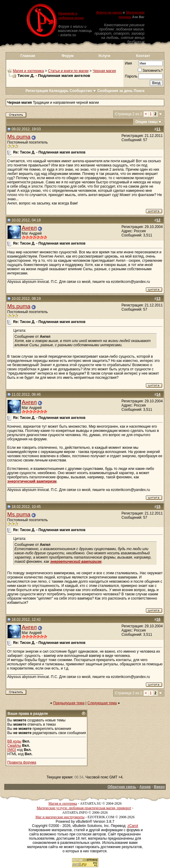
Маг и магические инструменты (60, 817)
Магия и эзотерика (28, 71)
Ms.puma (19, 137)
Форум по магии (109, 12)
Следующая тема (102, 703)
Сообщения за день (115, 91)
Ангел (29, 228)
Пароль (131, 76)
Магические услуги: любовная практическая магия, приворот (84, 808)
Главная (28, 56)
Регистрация (37, 91)
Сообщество (83, 91)
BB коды (14, 741)
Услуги (104, 56)
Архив (145, 787)
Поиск (139, 91)
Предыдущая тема (69, 703)
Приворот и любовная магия (71, 16)
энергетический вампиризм (32, 481)
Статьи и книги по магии (68, 71)
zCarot (133, 826)
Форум (68, 56)
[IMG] (12, 750)
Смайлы (14, 746)
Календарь (59, 91)
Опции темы (146, 122)
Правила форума (22, 762)
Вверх (159, 787)
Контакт (143, 56)
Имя (128, 63)
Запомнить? (150, 71)
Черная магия (104, 71)
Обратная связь (122, 787)
